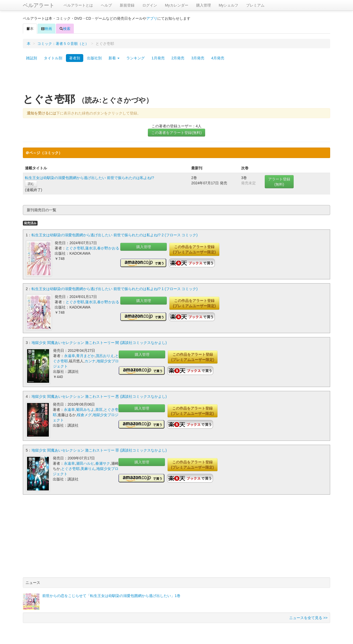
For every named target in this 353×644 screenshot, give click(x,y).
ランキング (136, 58)
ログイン (150, 5)
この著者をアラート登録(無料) (176, 133)
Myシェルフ (229, 5)
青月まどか (85, 356)
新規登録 (127, 5)
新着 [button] (114, 58)
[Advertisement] (176, 80)
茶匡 (99, 410)
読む (31, 184)
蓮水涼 (91, 248)
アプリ (152, 18)
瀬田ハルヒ (85, 463)
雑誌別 (32, 58)
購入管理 (204, 5)
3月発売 (198, 58)
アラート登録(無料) (279, 182)
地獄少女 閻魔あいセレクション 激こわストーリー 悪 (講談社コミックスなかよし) (99, 396)
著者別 (75, 58)
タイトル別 (53, 58)
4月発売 (218, 58)
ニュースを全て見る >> (308, 618)
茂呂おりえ (105, 356)
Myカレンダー (177, 5)
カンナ (90, 361)
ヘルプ (106, 5)
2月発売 (178, 58)
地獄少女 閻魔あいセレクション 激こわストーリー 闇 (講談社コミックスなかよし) (99, 343)
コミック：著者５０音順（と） (63, 44)
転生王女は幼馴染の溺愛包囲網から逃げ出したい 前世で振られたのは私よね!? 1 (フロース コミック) (115, 289)
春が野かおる (108, 248)
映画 (46, 29)
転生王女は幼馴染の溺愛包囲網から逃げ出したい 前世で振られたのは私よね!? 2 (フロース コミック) (115, 235)
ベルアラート (39, 5)
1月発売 (158, 58)
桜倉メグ (84, 415)
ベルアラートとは (78, 5)
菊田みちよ (85, 410)
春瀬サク (103, 463)
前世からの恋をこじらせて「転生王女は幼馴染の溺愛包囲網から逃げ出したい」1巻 (111, 596)
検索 (65, 29)
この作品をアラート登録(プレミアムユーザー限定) (194, 249)
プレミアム (255, 5)
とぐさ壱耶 (75, 248)
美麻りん (88, 469)
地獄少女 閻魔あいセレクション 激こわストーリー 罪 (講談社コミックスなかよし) (99, 450)
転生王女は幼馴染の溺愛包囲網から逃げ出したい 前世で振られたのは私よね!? (90, 178)
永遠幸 (70, 356)
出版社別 (94, 58)
